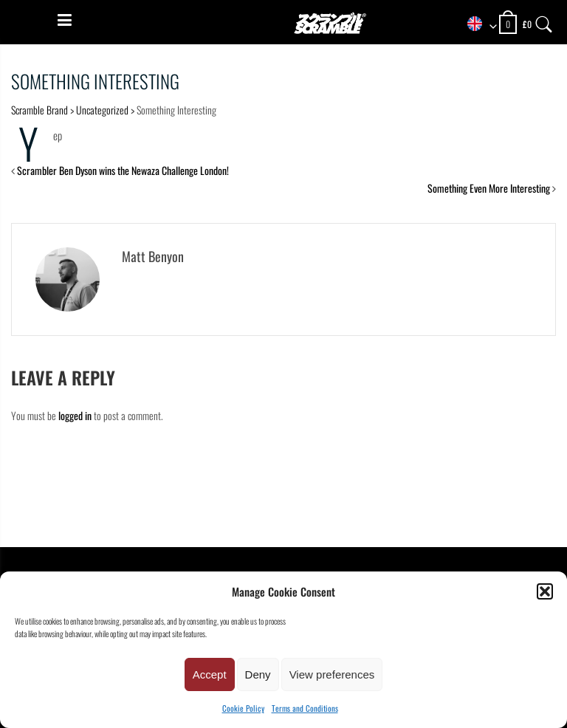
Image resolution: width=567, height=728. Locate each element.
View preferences (332, 674)
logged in (75, 415)
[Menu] (65, 20)
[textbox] (477, 25)
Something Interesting (95, 81)
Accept (210, 674)
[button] (545, 591)
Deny (258, 674)
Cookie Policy (243, 708)
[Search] (544, 21)
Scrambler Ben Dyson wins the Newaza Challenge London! (123, 170)
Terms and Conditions (305, 708)
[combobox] (477, 25)
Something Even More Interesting (489, 188)
